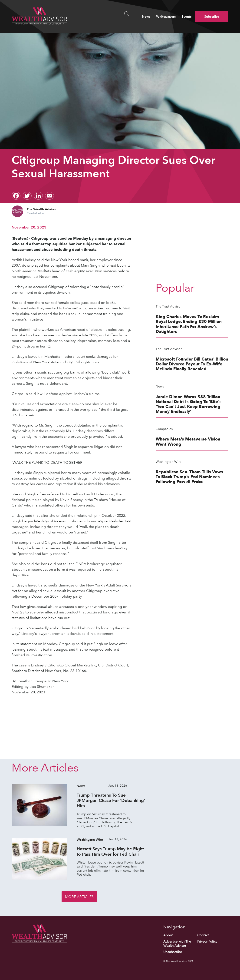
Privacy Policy (207, 942)
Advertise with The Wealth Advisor (177, 944)
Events (186, 17)
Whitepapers (166, 17)
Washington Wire (169, 462)
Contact (203, 935)
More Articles (79, 897)
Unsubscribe (173, 952)
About (168, 935)
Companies (164, 429)
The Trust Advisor (169, 306)
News (146, 17)
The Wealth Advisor (42, 209)
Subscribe (212, 17)
